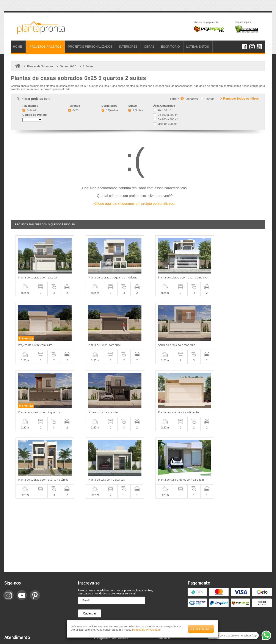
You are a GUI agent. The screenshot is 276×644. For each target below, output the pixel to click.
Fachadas (189, 99)
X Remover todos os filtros (240, 98)
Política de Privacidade (146, 630)
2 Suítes (136, 110)
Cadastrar (90, 546)
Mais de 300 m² (165, 124)
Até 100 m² (162, 110)
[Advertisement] (138, 468)
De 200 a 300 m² (166, 119)
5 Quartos (110, 110)
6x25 (73, 110)
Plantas (207, 99)
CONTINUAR (201, 629)
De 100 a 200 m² (166, 115)
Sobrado (30, 110)
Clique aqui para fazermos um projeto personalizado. (135, 204)
